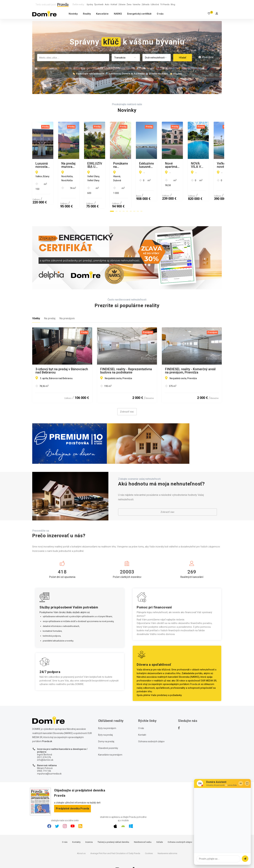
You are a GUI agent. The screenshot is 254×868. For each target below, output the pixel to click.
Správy (90, 4)
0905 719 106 (44, 759)
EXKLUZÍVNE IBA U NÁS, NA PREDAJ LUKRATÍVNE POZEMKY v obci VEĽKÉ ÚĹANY (190, 165)
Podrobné (206, 57)
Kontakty (76, 831)
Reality (87, 14)
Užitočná (155, 4)
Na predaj (50, 307)
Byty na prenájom (107, 717)
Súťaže (160, 831)
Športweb (99, 4)
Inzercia (89, 831)
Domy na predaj (106, 730)
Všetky (36, 307)
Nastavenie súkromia (167, 842)
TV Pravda (165, 4)
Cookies (149, 842)
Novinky (73, 14)
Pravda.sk (195, 673)
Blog (173, 4)
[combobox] (73, 58)
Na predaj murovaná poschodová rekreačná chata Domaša (125, 165)
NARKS (118, 14)
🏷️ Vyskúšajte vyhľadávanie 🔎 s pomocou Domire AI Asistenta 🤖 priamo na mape (120, 74)
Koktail (114, 4)
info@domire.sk (45, 748)
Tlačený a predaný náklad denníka (113, 831)
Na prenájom (67, 307)
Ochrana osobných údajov (151, 730)
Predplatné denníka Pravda (72, 797)
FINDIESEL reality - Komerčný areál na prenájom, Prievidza (190, 359)
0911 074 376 (44, 746)
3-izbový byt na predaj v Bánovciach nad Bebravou (62, 359)
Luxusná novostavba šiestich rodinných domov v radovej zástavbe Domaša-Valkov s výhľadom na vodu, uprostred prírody (57, 165)
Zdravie (122, 4)
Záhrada (145, 4)
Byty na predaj (105, 723)
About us (81, 842)
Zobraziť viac (127, 400)
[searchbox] (73, 57)
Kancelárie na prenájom (110, 743)
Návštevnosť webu (143, 831)
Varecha (136, 4)
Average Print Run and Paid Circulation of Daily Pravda (115, 842)
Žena (129, 4)
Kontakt (142, 723)
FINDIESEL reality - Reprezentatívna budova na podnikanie (126, 359)
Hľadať (183, 58)
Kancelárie (102, 14)
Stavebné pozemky (108, 737)
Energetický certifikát (139, 14)
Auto (107, 4)
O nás (160, 14)
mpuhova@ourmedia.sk (49, 762)
